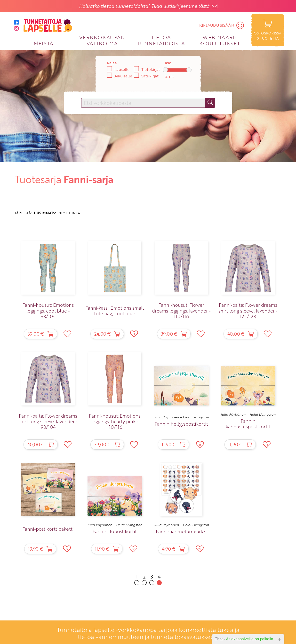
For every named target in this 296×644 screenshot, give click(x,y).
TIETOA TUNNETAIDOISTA (161, 40)
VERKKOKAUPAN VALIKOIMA (102, 40)
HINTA (75, 213)
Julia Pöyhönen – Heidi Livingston (181, 417)
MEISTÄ (44, 43)
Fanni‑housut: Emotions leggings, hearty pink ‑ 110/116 (115, 421)
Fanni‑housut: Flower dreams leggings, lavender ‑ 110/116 (181, 310)
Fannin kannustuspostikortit (248, 424)
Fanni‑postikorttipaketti (48, 529)
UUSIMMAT (45, 213)
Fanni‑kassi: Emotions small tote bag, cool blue (115, 311)
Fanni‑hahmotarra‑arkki (181, 531)
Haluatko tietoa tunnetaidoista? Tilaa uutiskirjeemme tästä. (145, 6)
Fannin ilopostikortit (115, 531)
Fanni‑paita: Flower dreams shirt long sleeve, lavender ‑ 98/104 (48, 421)
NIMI (63, 213)
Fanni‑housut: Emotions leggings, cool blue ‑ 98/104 (48, 310)
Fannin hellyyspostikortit (181, 424)
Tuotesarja (38, 179)
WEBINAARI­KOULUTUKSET (220, 40)
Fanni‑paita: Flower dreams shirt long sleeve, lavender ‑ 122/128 (248, 310)
